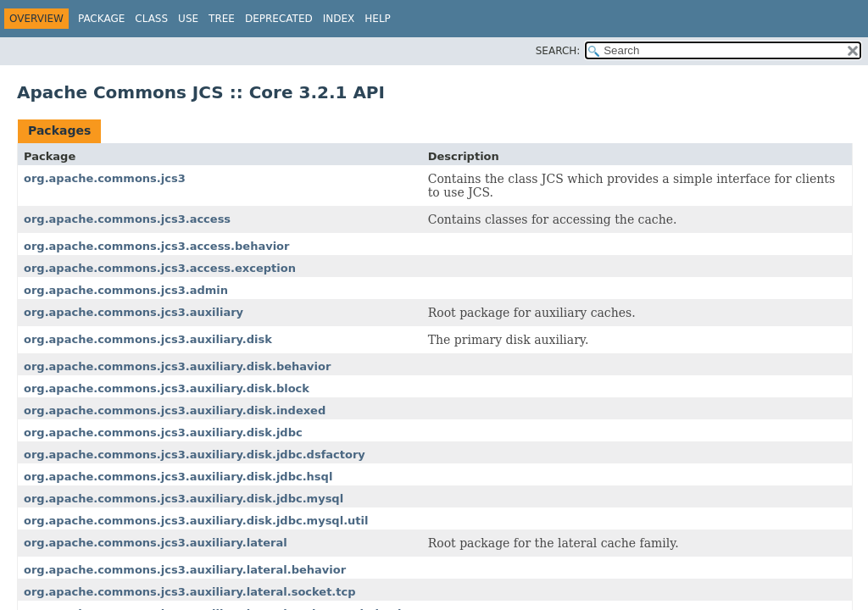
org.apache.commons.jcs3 (105, 178)
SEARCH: (558, 51)
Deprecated (279, 19)
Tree (222, 19)
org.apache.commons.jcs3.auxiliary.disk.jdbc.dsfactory (195, 455)
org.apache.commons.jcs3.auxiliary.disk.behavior (177, 366)
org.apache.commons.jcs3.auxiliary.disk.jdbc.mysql (184, 499)
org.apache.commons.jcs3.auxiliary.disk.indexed (175, 410)
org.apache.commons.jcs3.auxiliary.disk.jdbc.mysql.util (196, 521)
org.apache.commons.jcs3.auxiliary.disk (148, 339)
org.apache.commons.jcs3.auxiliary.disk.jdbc (163, 433)
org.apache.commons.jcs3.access (127, 219)
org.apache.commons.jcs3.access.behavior (156, 246)
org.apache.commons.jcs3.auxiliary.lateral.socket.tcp (190, 592)
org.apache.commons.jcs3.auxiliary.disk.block (167, 388)
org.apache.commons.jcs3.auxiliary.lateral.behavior (185, 570)
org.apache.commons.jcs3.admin (126, 290)
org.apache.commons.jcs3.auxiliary (134, 312)
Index (339, 19)
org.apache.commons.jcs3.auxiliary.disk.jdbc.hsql (178, 477)
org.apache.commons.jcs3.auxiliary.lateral (156, 543)
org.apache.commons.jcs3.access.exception (160, 268)
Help (378, 19)
